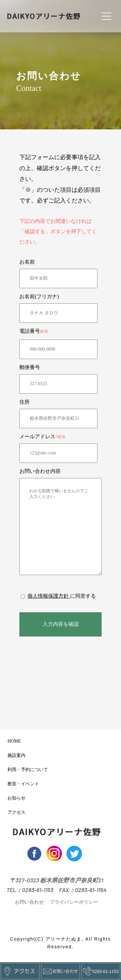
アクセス (15, 812)
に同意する (83, 596)
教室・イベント (22, 784)
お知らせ (15, 798)
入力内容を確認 (61, 624)
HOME (13, 741)
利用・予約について (26, 770)
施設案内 (15, 756)
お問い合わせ (29, 902)
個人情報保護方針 (49, 596)
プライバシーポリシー (74, 902)
